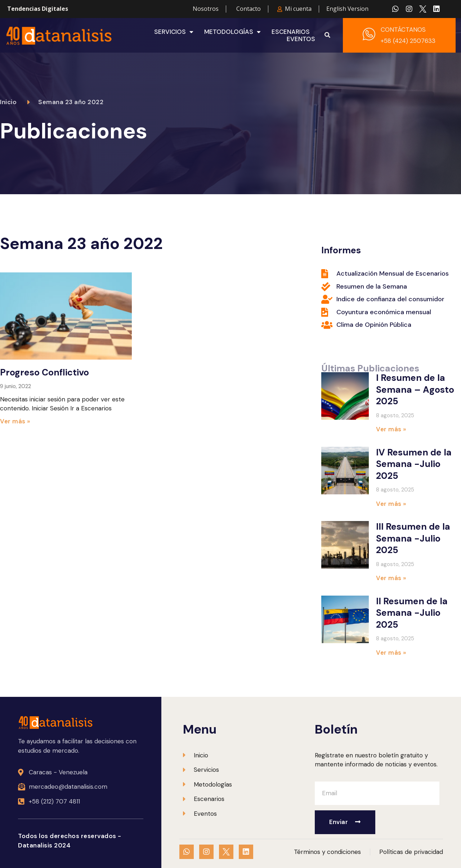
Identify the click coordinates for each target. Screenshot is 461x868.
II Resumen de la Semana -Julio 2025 (412, 613)
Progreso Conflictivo (44, 372)
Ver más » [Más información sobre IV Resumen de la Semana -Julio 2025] (391, 504)
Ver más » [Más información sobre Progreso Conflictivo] (15, 421)
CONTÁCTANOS (403, 30)
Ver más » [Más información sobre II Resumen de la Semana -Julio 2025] (391, 653)
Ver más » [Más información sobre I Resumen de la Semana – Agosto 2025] (391, 429)
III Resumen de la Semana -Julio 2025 (413, 538)
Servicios (174, 32)
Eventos (301, 39)
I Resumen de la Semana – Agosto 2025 (415, 390)
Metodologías (232, 32)
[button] (327, 35)
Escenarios (291, 32)
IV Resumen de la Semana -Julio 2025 (414, 464)
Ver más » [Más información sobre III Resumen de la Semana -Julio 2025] (391, 578)
